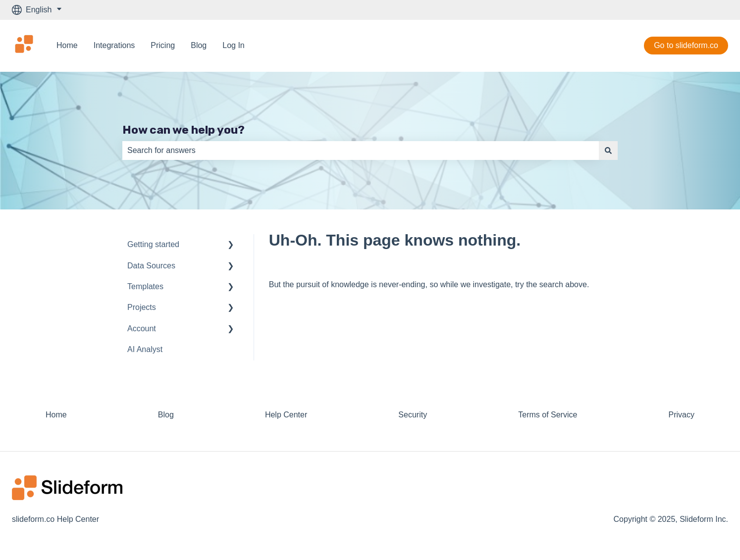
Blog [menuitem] (166, 415)
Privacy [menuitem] (681, 415)
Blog (199, 45)
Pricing (163, 45)
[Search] (608, 151)
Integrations (114, 45)
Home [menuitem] (56, 415)
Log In (233, 45)
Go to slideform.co (686, 45)
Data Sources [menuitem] (151, 266)
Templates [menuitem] (145, 286)
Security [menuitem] (413, 415)
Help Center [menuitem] (286, 415)
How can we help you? (184, 130)
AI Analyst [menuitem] (145, 349)
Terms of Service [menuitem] (548, 415)
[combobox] (361, 151)
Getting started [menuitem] (153, 244)
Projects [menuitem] (142, 307)
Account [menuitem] (142, 329)
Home (67, 45)
